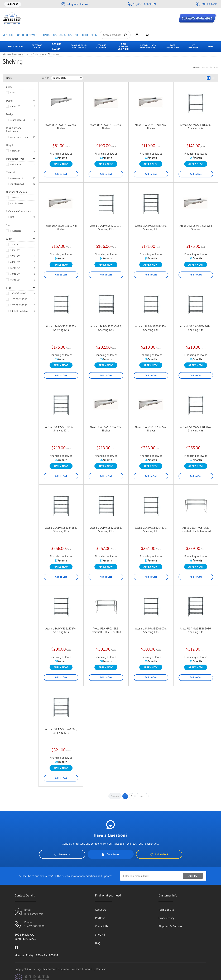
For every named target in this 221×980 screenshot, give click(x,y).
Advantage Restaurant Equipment (16, 54)
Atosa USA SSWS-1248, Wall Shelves (151, 127)
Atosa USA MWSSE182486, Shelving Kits (151, 227)
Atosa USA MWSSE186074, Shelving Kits (196, 429)
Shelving (56, 54)
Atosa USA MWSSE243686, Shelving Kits (106, 529)
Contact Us (49, 35)
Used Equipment (28, 35)
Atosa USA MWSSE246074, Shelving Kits (151, 630)
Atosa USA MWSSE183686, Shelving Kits (61, 429)
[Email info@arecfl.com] (74, 4)
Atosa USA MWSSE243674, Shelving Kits (196, 328)
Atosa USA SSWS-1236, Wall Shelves (106, 127)
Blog (94, 35)
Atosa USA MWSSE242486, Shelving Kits (106, 328)
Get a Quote (110, 854)
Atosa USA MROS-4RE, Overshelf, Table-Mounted (196, 529)
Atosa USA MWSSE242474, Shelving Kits (106, 227)
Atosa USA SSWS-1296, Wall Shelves (151, 429)
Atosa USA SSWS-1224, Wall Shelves (61, 127)
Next (142, 796)
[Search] (115, 35)
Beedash (101, 969)
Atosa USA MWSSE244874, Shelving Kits (151, 529)
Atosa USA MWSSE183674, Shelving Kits (61, 328)
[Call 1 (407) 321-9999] (142, 4)
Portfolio (81, 35)
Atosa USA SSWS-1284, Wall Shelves (106, 429)
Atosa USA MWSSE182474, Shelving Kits (196, 127)
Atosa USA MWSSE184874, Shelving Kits (151, 328)
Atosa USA (46, 54)
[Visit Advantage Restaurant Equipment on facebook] (16, 947)
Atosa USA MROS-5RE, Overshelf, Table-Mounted (106, 630)
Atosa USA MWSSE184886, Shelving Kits (61, 529)
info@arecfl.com (34, 914)
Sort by (46, 78)
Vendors (8, 35)
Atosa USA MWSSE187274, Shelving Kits (61, 630)
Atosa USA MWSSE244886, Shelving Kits (61, 731)
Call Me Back (206, 4)
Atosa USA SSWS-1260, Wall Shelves (61, 227)
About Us (66, 35)
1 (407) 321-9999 (34, 926)
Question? (13, 4)
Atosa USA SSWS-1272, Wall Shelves (196, 227)
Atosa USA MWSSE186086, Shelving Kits (196, 630)
